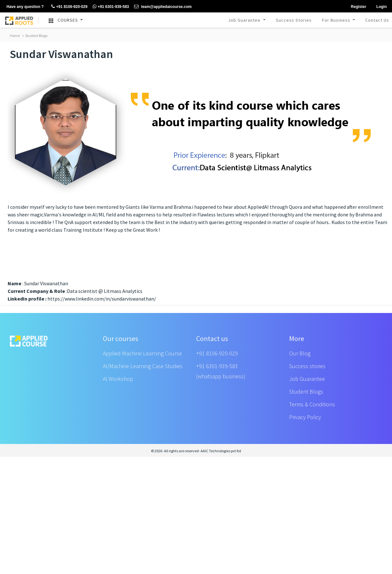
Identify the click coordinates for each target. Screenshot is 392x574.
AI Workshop (118, 379)
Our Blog (300, 353)
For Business (337, 20)
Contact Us (377, 20)
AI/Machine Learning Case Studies (143, 366)
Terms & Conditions (312, 404)
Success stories (307, 366)
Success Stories (294, 20)
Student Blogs (35, 36)
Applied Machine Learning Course (142, 353)
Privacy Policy (305, 417)
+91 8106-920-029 (217, 353)
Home (15, 36)
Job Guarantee (245, 20)
